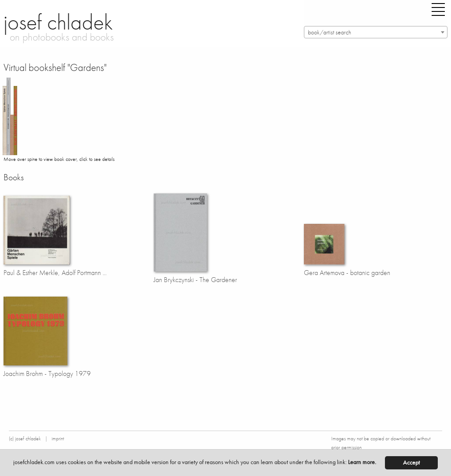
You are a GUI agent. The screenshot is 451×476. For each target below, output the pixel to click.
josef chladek (58, 22)
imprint (58, 439)
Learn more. (362, 462)
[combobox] (376, 32)
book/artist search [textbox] (329, 32)
